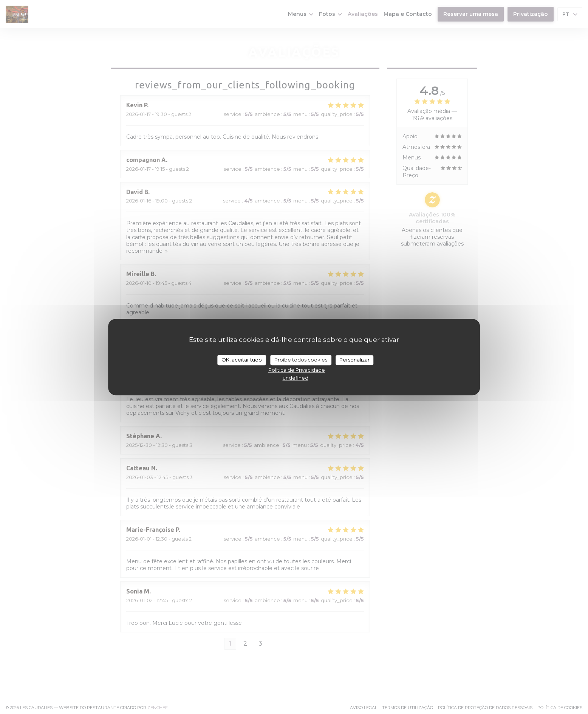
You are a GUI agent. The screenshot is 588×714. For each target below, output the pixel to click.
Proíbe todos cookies (301, 360)
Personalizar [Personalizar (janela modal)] (354, 360)
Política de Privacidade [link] (297, 370)
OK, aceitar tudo (242, 360)
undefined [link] (296, 378)
